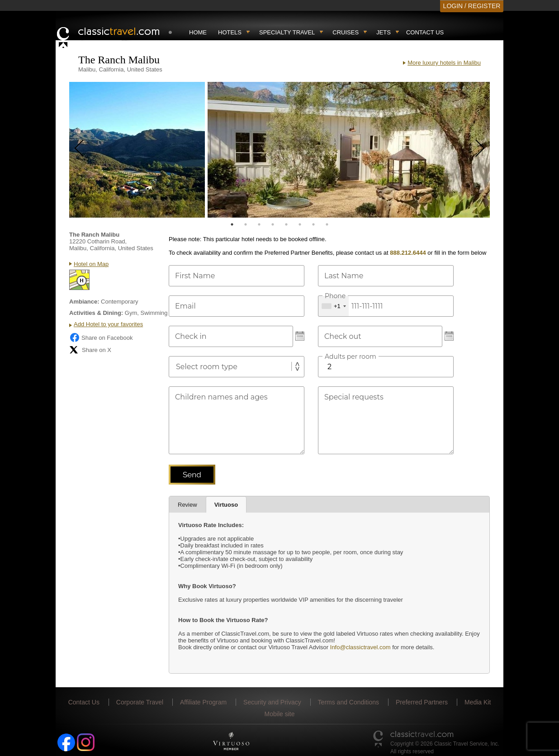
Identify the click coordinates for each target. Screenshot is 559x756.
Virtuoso (226, 505)
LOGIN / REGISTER (472, 6)
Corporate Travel (140, 702)
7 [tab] (313, 224)
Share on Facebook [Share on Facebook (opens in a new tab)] (101, 338)
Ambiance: (84, 302)
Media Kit (478, 702)
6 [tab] (300, 224)
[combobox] (334, 306)
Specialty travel (287, 32)
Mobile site (280, 714)
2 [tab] (246, 224)
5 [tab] (286, 224)
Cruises (346, 32)
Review (187, 505)
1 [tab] (232, 224)
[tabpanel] (137, 150)
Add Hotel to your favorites (108, 324)
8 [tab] (327, 224)
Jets (384, 32)
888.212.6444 (408, 253)
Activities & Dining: (96, 313)
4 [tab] (273, 224)
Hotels (230, 32)
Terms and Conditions (348, 702)
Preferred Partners (422, 702)
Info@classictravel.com (360, 647)
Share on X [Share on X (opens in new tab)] (90, 350)
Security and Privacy (272, 702)
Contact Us (425, 32)
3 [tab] (259, 224)
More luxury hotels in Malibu (444, 63)
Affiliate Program (203, 702)
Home (198, 32)
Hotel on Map (91, 264)
